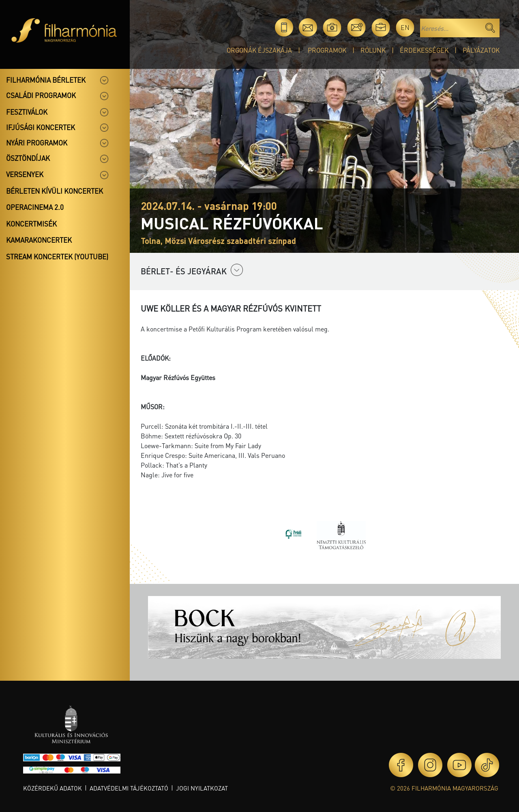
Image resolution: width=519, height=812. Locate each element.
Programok (327, 50)
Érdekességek (424, 50)
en (405, 27)
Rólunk (373, 50)
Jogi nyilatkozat (202, 788)
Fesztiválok (27, 112)
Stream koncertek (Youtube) (57, 256)
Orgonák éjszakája (259, 50)
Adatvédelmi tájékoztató (129, 788)
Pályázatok (481, 50)
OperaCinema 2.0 (35, 207)
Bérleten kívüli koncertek (55, 191)
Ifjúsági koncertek (41, 127)
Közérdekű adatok (53, 788)
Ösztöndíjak (28, 158)
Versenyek (25, 174)
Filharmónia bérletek (46, 80)
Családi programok (41, 95)
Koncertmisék (31, 224)
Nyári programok (37, 143)
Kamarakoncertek (39, 240)
